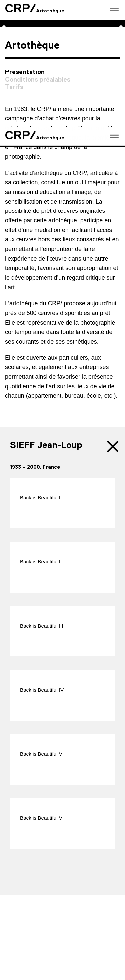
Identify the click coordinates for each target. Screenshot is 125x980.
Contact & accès (22, 909)
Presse (58, 909)
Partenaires (89, 909)
